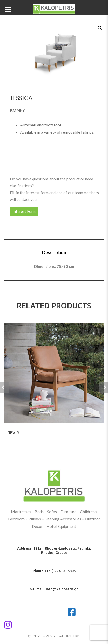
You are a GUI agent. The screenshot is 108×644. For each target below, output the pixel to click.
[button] (99, 28)
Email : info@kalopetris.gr (54, 589)
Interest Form (24, 211)
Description (54, 252)
